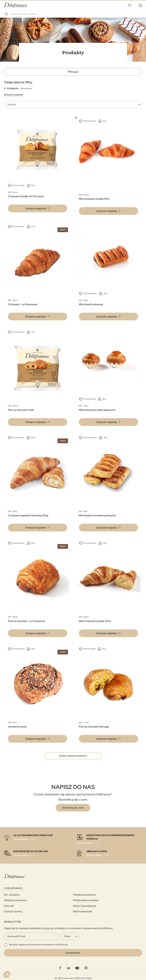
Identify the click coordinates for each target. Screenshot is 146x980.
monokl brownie (17, 724)
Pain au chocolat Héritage (94, 724)
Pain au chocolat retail (21, 407)
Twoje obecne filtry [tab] (18, 82)
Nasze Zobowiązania (85, 904)
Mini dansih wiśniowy (91, 302)
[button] (38, 208)
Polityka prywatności (84, 893)
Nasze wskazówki (83, 909)
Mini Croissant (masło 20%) (95, 619)
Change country (13, 909)
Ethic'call (9, 904)
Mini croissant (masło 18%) (94, 196)
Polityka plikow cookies (86, 898)
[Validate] (73, 951)
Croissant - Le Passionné (23, 302)
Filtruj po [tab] (73, 72)
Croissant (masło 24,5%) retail (26, 196)
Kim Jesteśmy (12, 893)
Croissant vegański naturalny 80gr (28, 513)
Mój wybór (129, 5)
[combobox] (73, 14)
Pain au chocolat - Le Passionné (26, 619)
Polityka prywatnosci (15, 898)
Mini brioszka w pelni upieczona (97, 407)
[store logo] (15, 5)
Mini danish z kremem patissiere (97, 513)
